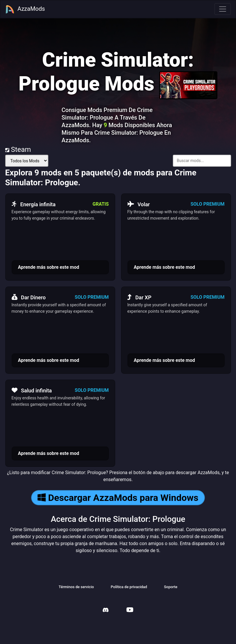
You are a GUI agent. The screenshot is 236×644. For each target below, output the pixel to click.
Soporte (171, 587)
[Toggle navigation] (223, 9)
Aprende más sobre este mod (49, 267)
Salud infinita (32, 390)
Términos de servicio (76, 587)
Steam (18, 150)
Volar (139, 204)
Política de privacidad (129, 587)
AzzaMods (25, 9)
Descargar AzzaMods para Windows (118, 498)
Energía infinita (34, 204)
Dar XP (140, 297)
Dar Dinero (29, 297)
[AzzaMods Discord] (106, 611)
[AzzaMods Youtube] (130, 610)
